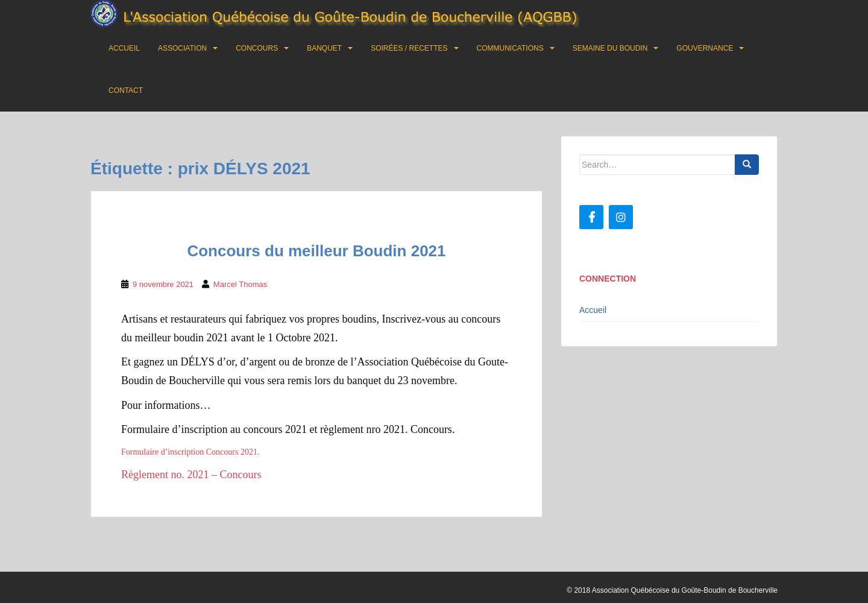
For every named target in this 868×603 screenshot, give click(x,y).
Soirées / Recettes (409, 48)
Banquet (324, 48)
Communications (510, 48)
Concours (257, 48)
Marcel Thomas (240, 284)
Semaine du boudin (610, 48)
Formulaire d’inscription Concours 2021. (190, 452)
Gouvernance (705, 48)
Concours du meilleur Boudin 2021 (316, 251)
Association (182, 48)
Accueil (124, 48)
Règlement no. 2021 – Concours (191, 475)
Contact (126, 90)
